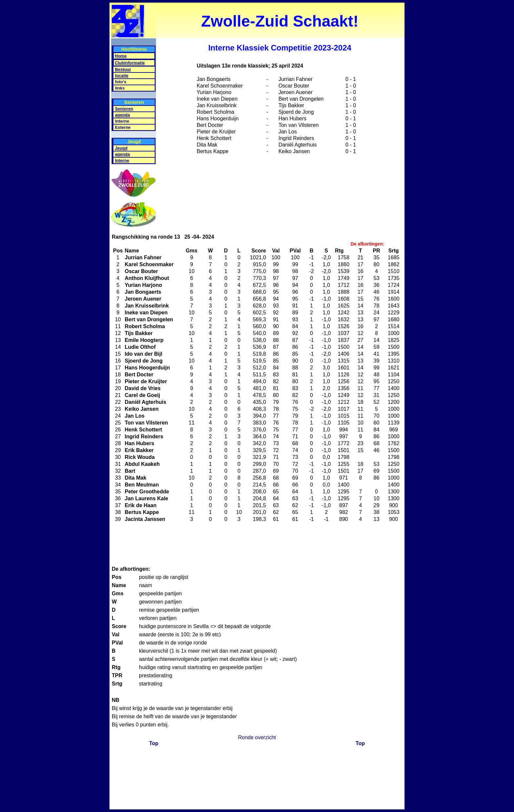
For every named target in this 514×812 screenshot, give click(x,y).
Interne (122, 121)
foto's (121, 82)
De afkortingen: (367, 244)
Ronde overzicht (257, 737)
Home (121, 56)
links (120, 88)
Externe (123, 127)
